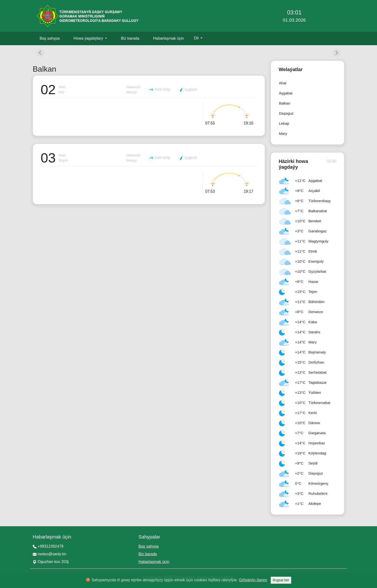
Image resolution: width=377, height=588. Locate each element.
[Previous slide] (40, 53)
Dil (197, 38)
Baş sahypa (50, 38)
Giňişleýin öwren (253, 580)
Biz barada (130, 38)
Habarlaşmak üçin (169, 38)
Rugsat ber (281, 580)
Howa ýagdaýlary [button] (89, 38)
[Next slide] (337, 53)
